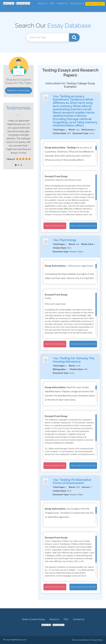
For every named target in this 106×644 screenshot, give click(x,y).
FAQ (52, 3)
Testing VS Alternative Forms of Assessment (72, 481)
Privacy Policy (96, 640)
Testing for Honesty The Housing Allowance (74, 360)
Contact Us (62, 3)
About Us (43, 3)
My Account (77, 3)
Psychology (68, 240)
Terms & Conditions (80, 640)
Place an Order (95, 4)
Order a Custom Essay (33, 619)
